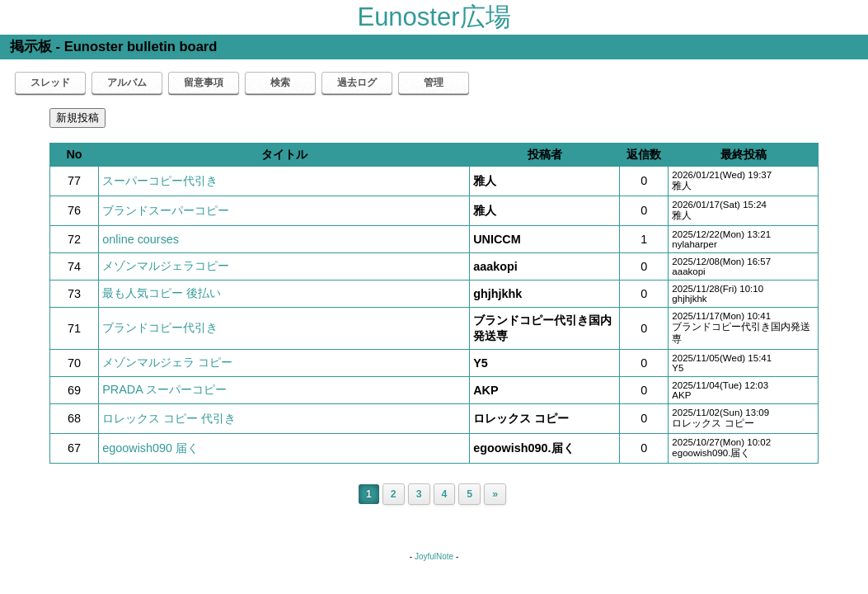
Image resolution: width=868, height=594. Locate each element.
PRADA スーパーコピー (164, 389)
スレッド (50, 82)
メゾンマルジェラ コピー (167, 362)
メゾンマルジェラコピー (166, 266)
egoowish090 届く (150, 448)
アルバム (127, 82)
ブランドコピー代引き (160, 328)
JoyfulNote (434, 556)
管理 (434, 82)
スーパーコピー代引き (160, 181)
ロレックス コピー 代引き (169, 418)
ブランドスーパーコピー (166, 210)
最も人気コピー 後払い (162, 293)
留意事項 (204, 82)
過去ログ (357, 82)
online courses (141, 239)
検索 (280, 82)
